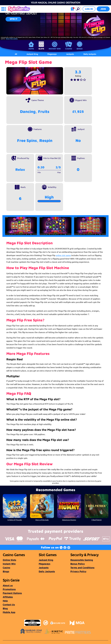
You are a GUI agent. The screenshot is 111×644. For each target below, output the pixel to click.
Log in (89, 9)
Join (103, 9)
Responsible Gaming (82, 560)
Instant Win (55, 49)
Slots (41, 49)
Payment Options (12, 593)
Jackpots (44, 568)
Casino (69, 49)
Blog (5, 608)
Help (5, 601)
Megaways (45, 564)
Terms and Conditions (82, 568)
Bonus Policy (78, 564)
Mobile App (9, 612)
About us (8, 585)
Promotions (9, 589)
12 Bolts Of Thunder (15, 520)
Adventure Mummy (69, 520)
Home (31, 49)
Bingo (80, 49)
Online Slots (9, 560)
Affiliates (8, 597)
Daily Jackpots (90, 54)
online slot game (63, 255)
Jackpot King (46, 560)
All (16, 54)
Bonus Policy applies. (12, 39)
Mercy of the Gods (42, 520)
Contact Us (9, 605)
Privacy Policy (78, 571)
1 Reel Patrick (96, 520)
